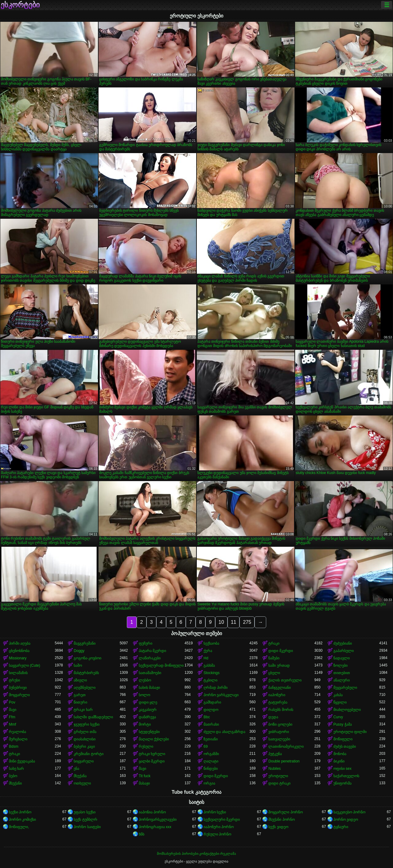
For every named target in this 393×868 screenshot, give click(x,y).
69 (206, 746)
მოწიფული (343, 739)
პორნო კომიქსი (22, 820)
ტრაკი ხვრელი (152, 754)
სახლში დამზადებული (93, 717)
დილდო (211, 710)
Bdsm (14, 746)
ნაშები (274, 658)
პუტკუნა (275, 754)
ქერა (208, 651)
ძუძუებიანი (343, 643)
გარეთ (80, 695)
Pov (12, 702)
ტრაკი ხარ (83, 710)
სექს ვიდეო (278, 827)
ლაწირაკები (150, 658)
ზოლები (340, 665)
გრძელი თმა (85, 732)
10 (221, 622)
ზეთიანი (211, 739)
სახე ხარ (16, 769)
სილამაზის (18, 673)
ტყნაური (341, 827)
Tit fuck (145, 776)
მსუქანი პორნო (281, 820)
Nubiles (274, 769)
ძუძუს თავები (345, 746)
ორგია (209, 783)
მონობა (340, 754)
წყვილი (340, 702)
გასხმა (209, 665)
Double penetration (284, 761)
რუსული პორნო (217, 834)
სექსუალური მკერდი (222, 820)
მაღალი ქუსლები (154, 739)
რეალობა (18, 732)
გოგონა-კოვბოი (88, 658)
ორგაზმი (211, 754)
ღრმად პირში (216, 688)
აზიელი (80, 680)
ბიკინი (339, 761)
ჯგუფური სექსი (86, 724)
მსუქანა (80, 776)
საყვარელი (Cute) (25, 665)
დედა (273, 717)
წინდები (211, 769)
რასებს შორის (281, 710)
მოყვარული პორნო (285, 812)
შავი (13, 710)
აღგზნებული (85, 688)
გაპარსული (344, 651)
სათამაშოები (150, 673)
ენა (76, 769)
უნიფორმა (342, 783)
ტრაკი (274, 643)
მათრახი (211, 724)
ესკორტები (20, 5)
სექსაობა (211, 643)
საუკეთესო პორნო (349, 812)
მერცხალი (18, 739)
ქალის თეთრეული (285, 680)
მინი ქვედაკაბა (22, 761)
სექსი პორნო (20, 812)
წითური (80, 702)
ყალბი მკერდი (152, 761)
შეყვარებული (345, 688)
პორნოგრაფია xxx (155, 827)
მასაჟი (144, 783)
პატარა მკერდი (152, 651)
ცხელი (274, 673)
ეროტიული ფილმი (350, 732)
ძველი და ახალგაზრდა (224, 732)
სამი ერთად (279, 665)
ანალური (342, 680)
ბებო (13, 776)
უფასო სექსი (84, 812)
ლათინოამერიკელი (286, 746)
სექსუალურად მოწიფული (161, 665)
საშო (78, 665)
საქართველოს (346, 776)
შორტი (145, 724)
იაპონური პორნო (219, 827)
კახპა (338, 695)
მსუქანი (15, 783)
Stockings (212, 673)
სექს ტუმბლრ (85, 820)
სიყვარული (84, 761)
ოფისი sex (342, 769)
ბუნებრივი (18, 688)
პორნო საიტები (87, 827)
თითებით (342, 673)
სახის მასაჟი (149, 688)
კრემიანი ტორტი (88, 754)
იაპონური (277, 695)
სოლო (144, 695)
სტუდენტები (149, 732)
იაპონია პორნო (152, 812)
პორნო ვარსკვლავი (221, 695)
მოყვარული (19, 695)
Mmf (12, 724)
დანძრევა (147, 717)
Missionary (18, 658)
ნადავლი (342, 658)
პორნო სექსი (215, 812)
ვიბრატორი (279, 732)
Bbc (207, 717)
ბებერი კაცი (84, 746)
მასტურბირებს (86, 673)
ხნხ (142, 834)
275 (247, 622)
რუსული (146, 746)
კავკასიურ (148, 710)
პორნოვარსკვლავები (158, 820)
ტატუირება (278, 702)
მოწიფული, (19, 827)
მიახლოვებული (347, 710)
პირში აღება (20, 643)
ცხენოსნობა (19, 651)
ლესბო (145, 680)
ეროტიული (278, 776)
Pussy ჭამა (343, 724)
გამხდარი (212, 702)
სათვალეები (279, 739)
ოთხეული (82, 783)
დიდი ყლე (148, 702)
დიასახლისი (85, 739)
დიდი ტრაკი (279, 783)
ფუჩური (146, 643)
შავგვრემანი (85, 643)
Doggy (79, 651)
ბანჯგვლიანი (280, 688)
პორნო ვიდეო (346, 820)
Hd (206, 658)
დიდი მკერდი (280, 651)
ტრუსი (14, 680)
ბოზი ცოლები (280, 724)
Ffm (12, 717)
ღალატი (211, 761)
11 (234, 622)
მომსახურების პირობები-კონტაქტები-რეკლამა (196, 854)
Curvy (338, 717)
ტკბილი (210, 680)
